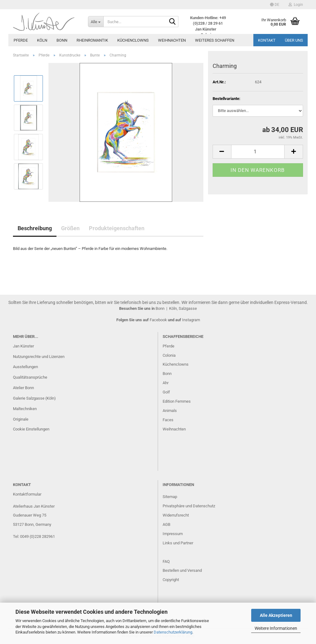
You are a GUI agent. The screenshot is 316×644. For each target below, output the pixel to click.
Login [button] (296, 5)
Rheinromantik (92, 40)
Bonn (62, 40)
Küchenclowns (133, 40)
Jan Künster (23, 346)
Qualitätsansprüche (30, 377)
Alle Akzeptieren (276, 615)
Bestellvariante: (227, 99)
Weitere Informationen (276, 628)
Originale (21, 419)
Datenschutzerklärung (173, 632)
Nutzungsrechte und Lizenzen (39, 357)
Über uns (294, 40)
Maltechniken (25, 409)
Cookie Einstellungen (31, 429)
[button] (275, 5)
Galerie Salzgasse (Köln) (34, 398)
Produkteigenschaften (117, 228)
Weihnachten (172, 40)
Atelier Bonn (23, 388)
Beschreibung (35, 228)
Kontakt (267, 40)
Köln (42, 40)
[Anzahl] (258, 152)
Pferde (21, 40)
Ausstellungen (25, 367)
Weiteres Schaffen (215, 40)
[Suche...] (96, 22)
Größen (70, 228)
